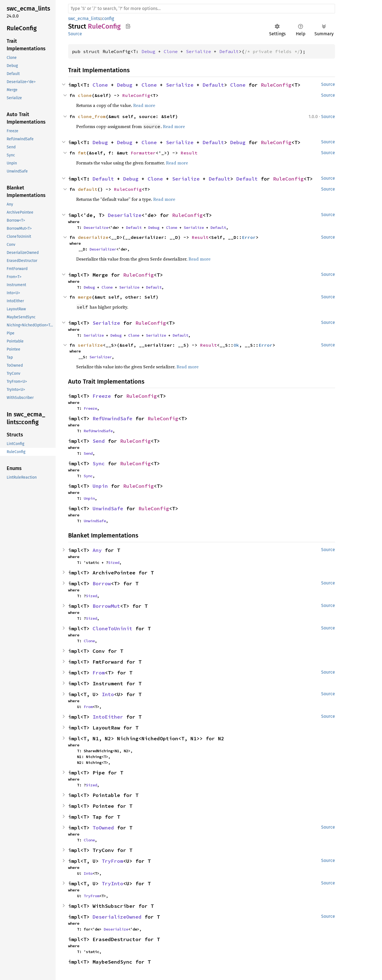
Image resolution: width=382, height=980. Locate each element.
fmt (82, 153)
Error (249, 237)
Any (97, 550)
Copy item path (128, 26)
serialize (90, 345)
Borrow (102, 583)
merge (85, 297)
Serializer (101, 357)
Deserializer (103, 249)
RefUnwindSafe (112, 418)
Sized (114, 562)
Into (108, 694)
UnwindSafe (108, 508)
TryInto (112, 883)
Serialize (199, 51)
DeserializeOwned (117, 917)
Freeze (102, 396)
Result (189, 153)
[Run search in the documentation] (202, 9)
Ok (236, 345)
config (108, 18)
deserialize (93, 237)
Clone (171, 51)
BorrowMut (106, 606)
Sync (99, 463)
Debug (148, 51)
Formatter (143, 153)
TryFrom (112, 861)
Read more (144, 105)
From (99, 673)
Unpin (100, 486)
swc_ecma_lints (84, 18)
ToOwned (103, 828)
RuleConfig (276, 85)
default (88, 189)
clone (85, 95)
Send (99, 441)
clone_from (92, 116)
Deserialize (125, 215)
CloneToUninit (112, 628)
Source (75, 34)
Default (229, 51)
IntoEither (108, 717)
